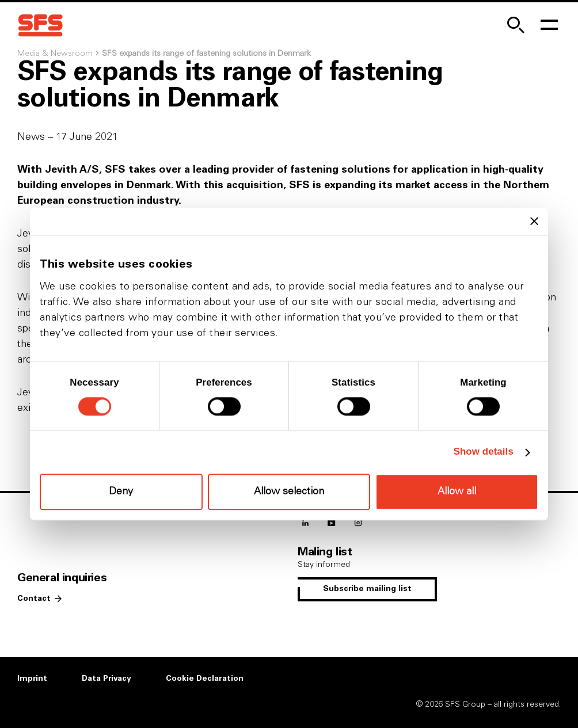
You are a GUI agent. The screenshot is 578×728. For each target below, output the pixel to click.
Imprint (32, 679)
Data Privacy (107, 679)
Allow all (457, 491)
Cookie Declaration (205, 679)
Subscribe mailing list (367, 589)
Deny (121, 492)
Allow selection (289, 492)
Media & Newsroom (55, 54)
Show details (484, 452)
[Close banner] (534, 222)
